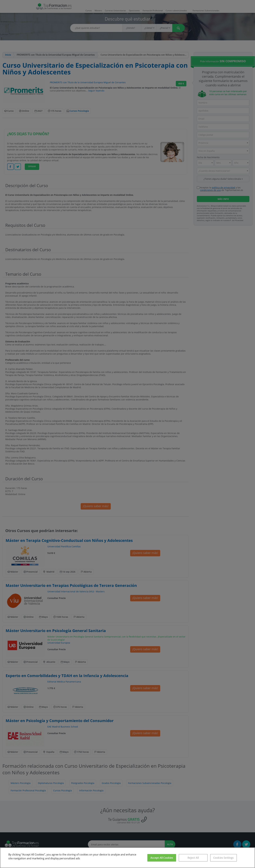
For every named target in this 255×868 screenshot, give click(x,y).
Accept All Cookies (162, 858)
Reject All (193, 858)
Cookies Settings (224, 858)
